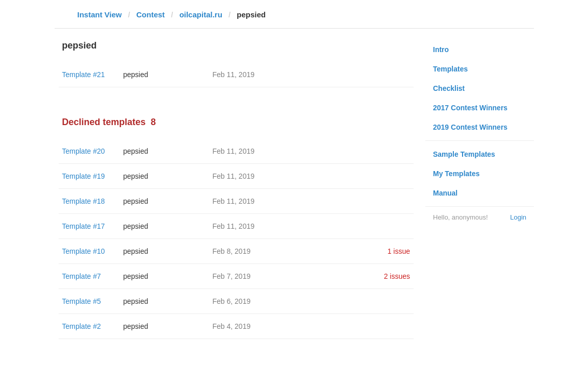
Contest (150, 15)
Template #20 (84, 151)
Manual (445, 193)
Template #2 (82, 326)
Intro (441, 50)
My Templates (456, 174)
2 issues (397, 276)
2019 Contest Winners (470, 127)
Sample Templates (464, 154)
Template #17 (84, 226)
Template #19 (84, 176)
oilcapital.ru (201, 15)
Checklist (449, 88)
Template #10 (84, 251)
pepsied (136, 75)
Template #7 (82, 276)
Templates (450, 69)
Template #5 (82, 301)
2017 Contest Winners (470, 108)
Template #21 (84, 75)
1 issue (399, 251)
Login (518, 217)
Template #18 (84, 201)
